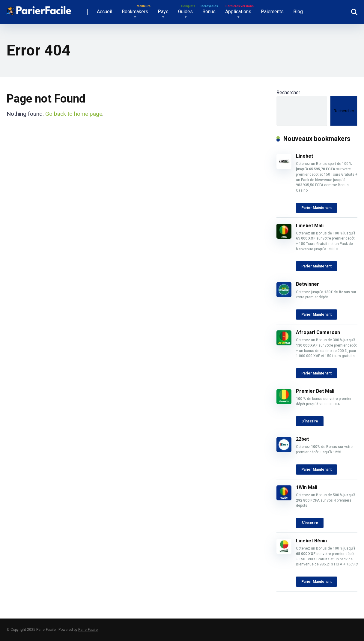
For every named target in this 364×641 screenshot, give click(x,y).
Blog (298, 12)
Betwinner (307, 284)
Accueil (104, 12)
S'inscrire (310, 421)
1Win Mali (307, 487)
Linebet (305, 156)
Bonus (209, 12)
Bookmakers (135, 12)
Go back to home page (74, 114)
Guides (185, 12)
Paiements (272, 12)
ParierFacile (88, 630)
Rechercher (288, 92)
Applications (238, 12)
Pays (163, 12)
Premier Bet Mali (315, 391)
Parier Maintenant (316, 208)
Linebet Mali (310, 226)
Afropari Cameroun (319, 332)
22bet (302, 439)
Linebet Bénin (311, 541)
